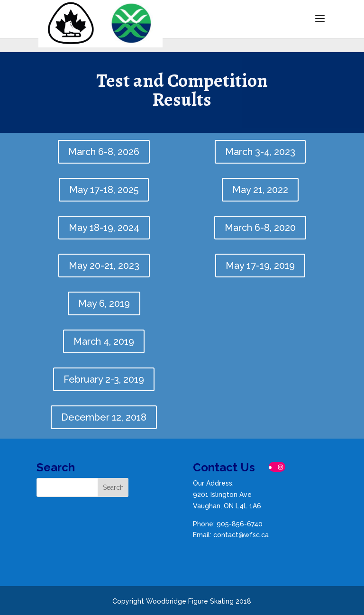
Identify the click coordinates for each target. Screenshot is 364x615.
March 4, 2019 (104, 341)
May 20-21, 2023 (104, 266)
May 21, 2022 (260, 190)
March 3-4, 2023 (260, 152)
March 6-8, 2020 (260, 228)
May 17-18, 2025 (104, 190)
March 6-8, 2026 (104, 152)
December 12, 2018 (104, 417)
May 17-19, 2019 (260, 266)
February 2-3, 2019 (104, 379)
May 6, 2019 (104, 303)
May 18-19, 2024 (104, 228)
